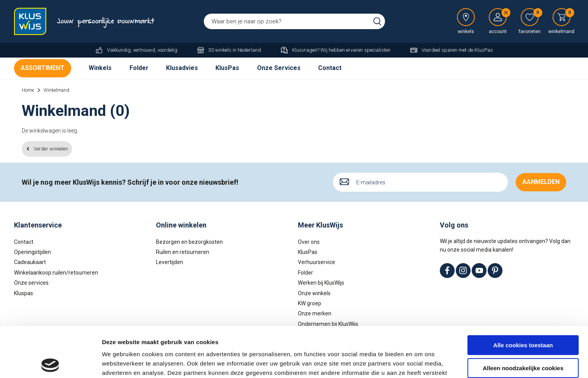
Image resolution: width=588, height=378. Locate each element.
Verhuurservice (317, 262)
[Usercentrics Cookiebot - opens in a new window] (50, 363)
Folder (139, 68)
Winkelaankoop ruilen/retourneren (56, 273)
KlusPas (227, 68)
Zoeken (377, 21)
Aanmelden (541, 182)
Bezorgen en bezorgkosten (189, 242)
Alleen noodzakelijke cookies (523, 318)
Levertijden (170, 262)
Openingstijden (32, 252)
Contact (330, 68)
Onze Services (279, 68)
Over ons (309, 242)
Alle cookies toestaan (523, 295)
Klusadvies (182, 68)
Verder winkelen (51, 149)
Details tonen (120, 363)
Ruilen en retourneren (183, 252)
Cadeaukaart (30, 262)
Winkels (100, 68)
